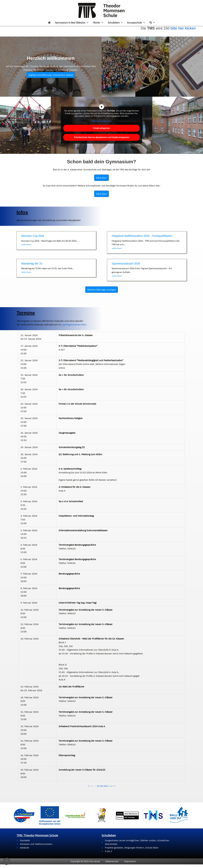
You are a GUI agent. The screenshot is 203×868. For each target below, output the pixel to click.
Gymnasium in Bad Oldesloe (72, 23)
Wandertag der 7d (32, 264)
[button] (7, 861)
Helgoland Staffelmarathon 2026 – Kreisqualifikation (143, 236)
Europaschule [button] (136, 23)
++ (111, 786)
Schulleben (115, 23)
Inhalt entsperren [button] (101, 128)
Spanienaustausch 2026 (126, 264)
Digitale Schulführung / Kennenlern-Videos (51, 75)
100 (105, 786)
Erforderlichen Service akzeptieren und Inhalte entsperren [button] (102, 137)
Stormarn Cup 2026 (33, 236)
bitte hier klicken (183, 28)
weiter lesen (26, 244)
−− (92, 786)
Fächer (98, 23)
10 (98, 786)
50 (101, 786)
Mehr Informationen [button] (101, 121)
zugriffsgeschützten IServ (36, 325)
